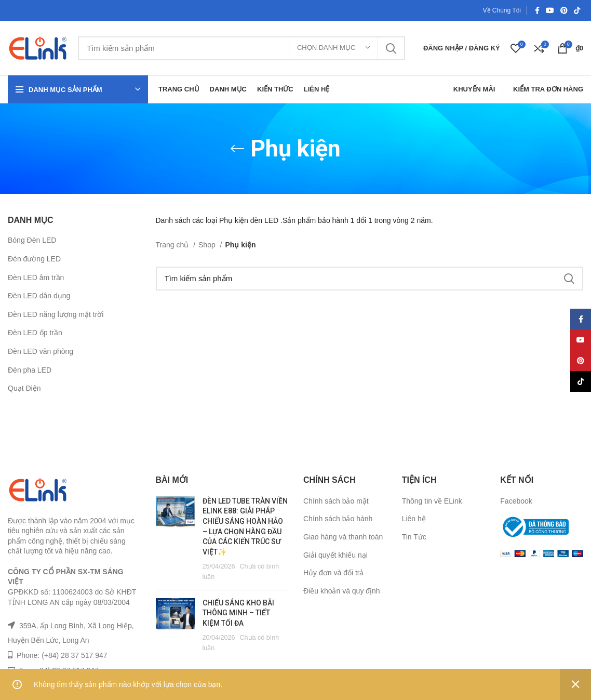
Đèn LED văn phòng (41, 351)
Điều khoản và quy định (342, 591)
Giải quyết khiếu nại (335, 555)
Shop (208, 245)
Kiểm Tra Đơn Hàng (548, 89)
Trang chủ (173, 245)
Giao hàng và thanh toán (343, 537)
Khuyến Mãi (474, 89)
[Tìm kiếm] (241, 48)
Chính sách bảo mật (336, 501)
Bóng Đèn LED (32, 240)
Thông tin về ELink (432, 501)
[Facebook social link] (537, 10)
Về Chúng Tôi (502, 10)
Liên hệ (414, 519)
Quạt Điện (24, 388)
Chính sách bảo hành (338, 519)
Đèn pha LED (30, 370)
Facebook (516, 501)
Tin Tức (414, 537)
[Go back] (237, 149)
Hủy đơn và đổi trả (333, 573)
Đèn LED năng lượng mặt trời (56, 314)
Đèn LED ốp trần (35, 333)
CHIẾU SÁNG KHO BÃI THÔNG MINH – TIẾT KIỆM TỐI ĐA (238, 613)
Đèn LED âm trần (36, 278)
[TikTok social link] (577, 10)
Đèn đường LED (34, 259)
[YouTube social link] (550, 10)
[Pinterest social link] (564, 10)
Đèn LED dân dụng (39, 296)
